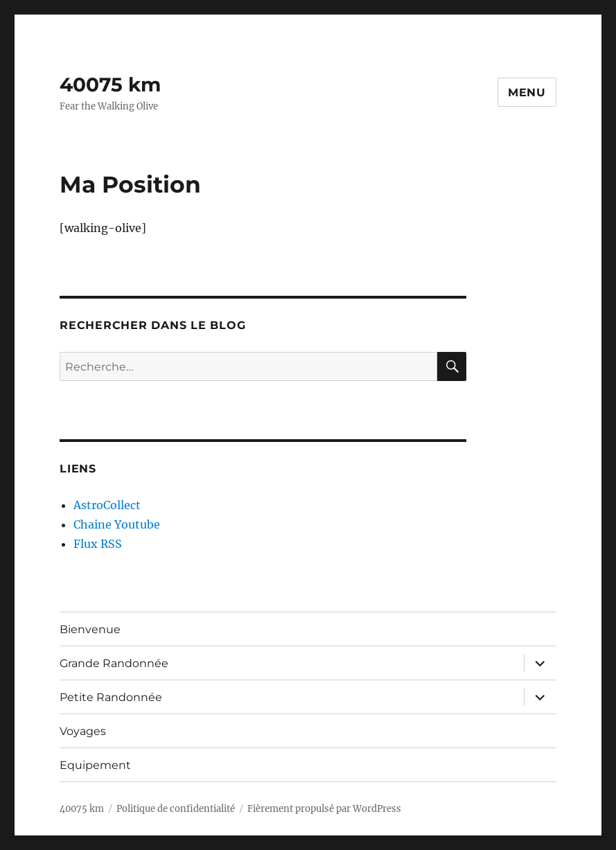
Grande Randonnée (114, 663)
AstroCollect (107, 505)
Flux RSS (98, 544)
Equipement (95, 765)
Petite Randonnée (111, 697)
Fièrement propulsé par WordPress (324, 809)
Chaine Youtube (117, 524)
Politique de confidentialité (176, 809)
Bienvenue (90, 629)
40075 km (110, 85)
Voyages (83, 731)
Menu (527, 92)
